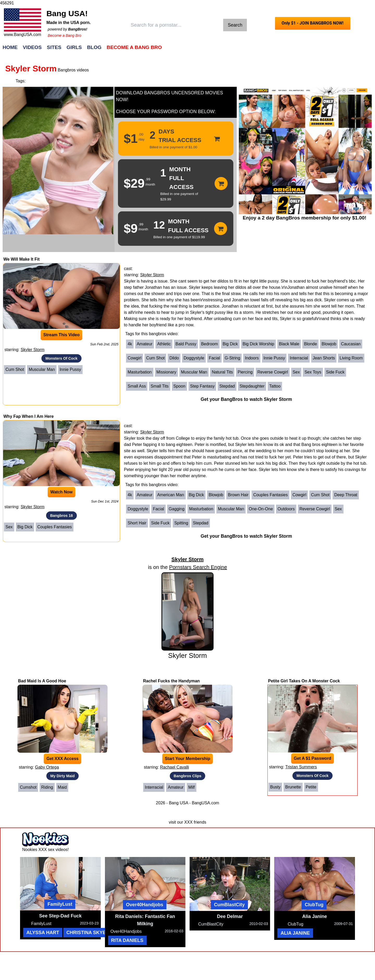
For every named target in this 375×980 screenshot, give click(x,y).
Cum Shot (15, 369)
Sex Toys (313, 372)
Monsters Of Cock (61, 358)
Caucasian (351, 344)
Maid (62, 787)
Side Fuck (335, 372)
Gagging (177, 509)
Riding (47, 787)
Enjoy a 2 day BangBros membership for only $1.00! (305, 218)
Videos (32, 47)
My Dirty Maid (63, 776)
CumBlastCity (229, 905)
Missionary (166, 372)
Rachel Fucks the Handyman (171, 681)
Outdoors (286, 509)
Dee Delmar (230, 916)
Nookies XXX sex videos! (45, 850)
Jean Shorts (324, 358)
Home (10, 47)
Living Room (351, 358)
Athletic (164, 344)
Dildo (174, 358)
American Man (170, 495)
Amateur (145, 344)
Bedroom (210, 344)
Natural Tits (222, 372)
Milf (192, 787)
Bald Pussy (186, 344)
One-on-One (261, 509)
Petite (311, 787)
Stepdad (227, 386)
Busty (275, 787)
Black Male (289, 344)
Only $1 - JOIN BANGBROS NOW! (312, 23)
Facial (214, 358)
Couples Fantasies (55, 527)
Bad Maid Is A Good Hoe (42, 681)
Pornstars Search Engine (198, 567)
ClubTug (314, 905)
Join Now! (270, 50)
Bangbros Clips (187, 776)
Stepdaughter (252, 386)
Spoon (179, 386)
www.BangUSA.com (23, 35)
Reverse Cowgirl (273, 372)
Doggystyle (194, 358)
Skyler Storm (33, 350)
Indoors (252, 358)
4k (130, 344)
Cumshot (28, 787)
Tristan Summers (301, 767)
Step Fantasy (202, 386)
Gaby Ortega (47, 767)
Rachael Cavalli (174, 767)
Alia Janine (315, 916)
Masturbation (140, 372)
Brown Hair (238, 495)
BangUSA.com (205, 803)
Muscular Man (42, 369)
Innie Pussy (70, 369)
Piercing (245, 372)
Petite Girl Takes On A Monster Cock (304, 681)
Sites (54, 47)
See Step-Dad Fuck (60, 916)
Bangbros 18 (61, 516)
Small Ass (137, 386)
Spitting (181, 523)
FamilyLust (60, 904)
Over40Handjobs (145, 905)
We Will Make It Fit (21, 259)
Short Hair (137, 523)
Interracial (299, 358)
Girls (74, 47)
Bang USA (178, 803)
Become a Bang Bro (64, 35)
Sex (296, 372)
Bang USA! (67, 13)
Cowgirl (135, 358)
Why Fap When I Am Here (29, 416)
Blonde (310, 344)
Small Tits (160, 386)
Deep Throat (346, 495)
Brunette (293, 787)
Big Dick (230, 344)
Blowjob (329, 344)
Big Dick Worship (259, 344)
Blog (94, 47)
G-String (233, 358)
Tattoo (275, 386)
